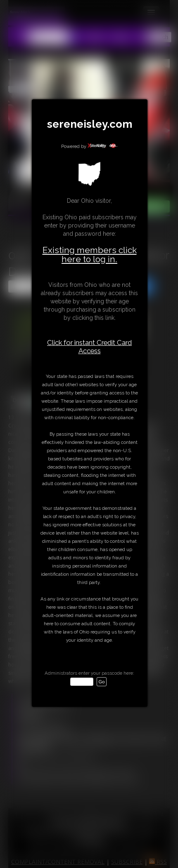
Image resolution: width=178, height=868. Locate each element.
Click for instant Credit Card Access (89, 347)
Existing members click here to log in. (90, 255)
